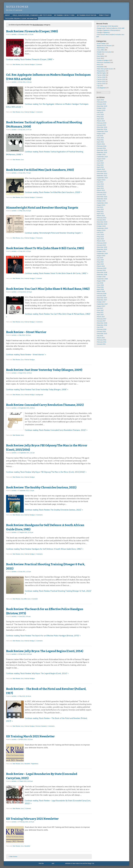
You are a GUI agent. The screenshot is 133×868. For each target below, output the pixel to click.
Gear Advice (101, 56)
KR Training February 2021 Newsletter (32, 819)
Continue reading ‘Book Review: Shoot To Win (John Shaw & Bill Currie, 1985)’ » (56, 273)
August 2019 (101, 256)
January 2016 (102, 331)
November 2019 (102, 249)
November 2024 (102, 129)
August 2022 (101, 180)
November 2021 (102, 199)
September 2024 (103, 131)
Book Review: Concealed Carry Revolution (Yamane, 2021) (45, 405)
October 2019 (101, 251)
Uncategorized (39, 395)
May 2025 (100, 117)
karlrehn (14, 34)
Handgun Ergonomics (104, 32)
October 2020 (101, 226)
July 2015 (100, 336)
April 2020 (101, 239)
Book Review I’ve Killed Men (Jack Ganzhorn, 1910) (40, 170)
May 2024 (100, 140)
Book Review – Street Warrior (26, 332)
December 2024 (102, 127)
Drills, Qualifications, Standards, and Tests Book (32, 15)
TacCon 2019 (101, 77)
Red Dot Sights (102, 73)
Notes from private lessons (105, 69)
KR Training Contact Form (64, 15)
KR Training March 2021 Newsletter (30, 736)
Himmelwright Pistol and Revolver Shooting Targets (42, 208)
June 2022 (101, 184)
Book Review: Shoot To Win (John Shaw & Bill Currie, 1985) (45, 248)
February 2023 (102, 171)
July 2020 (100, 232)
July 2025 (100, 112)
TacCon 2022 (101, 81)
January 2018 (102, 296)
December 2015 (102, 333)
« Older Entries (13, 856)
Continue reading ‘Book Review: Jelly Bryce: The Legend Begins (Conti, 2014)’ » (37, 673)
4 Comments (39, 112)
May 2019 (100, 262)
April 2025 (101, 119)
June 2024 (101, 138)
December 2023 (102, 150)
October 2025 (101, 108)
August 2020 (101, 230)
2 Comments (39, 238)
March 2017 (101, 317)
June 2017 (100, 310)
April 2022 (101, 188)
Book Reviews (16, 64)
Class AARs (24, 599)
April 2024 (101, 142)
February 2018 (102, 293)
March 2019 (101, 266)
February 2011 (102, 342)
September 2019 (102, 253)
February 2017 (102, 319)
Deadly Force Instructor (104, 52)
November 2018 (102, 274)
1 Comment (39, 64)
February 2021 (102, 218)
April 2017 (100, 315)
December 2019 (102, 247)
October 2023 (101, 154)
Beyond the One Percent (104, 46)
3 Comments (39, 197)
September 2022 (103, 178)
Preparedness (35, 764)
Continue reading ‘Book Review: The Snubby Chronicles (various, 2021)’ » (54, 510)
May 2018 (100, 287)
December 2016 (102, 323)
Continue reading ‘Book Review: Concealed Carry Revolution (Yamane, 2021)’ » (56, 430)
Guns (22, 64)
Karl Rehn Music (60, 863)
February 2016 (102, 329)
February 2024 (102, 146)
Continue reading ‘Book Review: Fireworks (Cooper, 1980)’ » (30, 59)
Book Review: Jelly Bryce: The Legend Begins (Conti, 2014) (45, 651)
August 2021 (101, 205)
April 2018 (101, 289)
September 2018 (103, 279)
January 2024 (102, 148)
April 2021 (100, 213)
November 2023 (102, 152)
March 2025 (101, 121)
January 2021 (101, 220)
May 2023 (100, 165)
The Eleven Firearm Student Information (21, 18)
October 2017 (101, 302)
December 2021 (102, 197)
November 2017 (102, 300)
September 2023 (102, 157)
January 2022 (102, 194)
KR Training (48, 863)
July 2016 (100, 327)
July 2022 (100, 182)
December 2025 (102, 106)
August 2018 (101, 281)
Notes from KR (17, 7)
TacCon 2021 (101, 79)
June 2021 (100, 209)
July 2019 (100, 258)
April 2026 (101, 100)
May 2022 (100, 186)
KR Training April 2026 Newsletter (108, 26)
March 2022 (101, 190)
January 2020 (102, 245)
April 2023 (100, 167)
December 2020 (102, 222)
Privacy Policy (104, 15)
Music (99, 65)
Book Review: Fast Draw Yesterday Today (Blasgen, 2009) (44, 370)
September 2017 (102, 304)
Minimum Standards (41, 726)
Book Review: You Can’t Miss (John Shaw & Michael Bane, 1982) (48, 289)
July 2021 (100, 207)
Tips (99, 86)
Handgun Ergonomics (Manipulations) (109, 30)
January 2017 (101, 321)
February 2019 (102, 268)
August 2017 (101, 306)
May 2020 (100, 237)
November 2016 (102, 325)
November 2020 (102, 224)
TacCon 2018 (101, 75)
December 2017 (102, 298)
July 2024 (100, 136)
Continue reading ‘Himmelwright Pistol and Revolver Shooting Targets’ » (54, 233)
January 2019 (101, 270)
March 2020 (101, 241)
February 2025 (102, 123)
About (8, 15)
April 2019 (100, 264)
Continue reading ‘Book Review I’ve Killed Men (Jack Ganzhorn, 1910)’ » (53, 192)
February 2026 (102, 102)
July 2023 (100, 161)
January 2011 (101, 344)
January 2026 (102, 104)
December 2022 (102, 173)
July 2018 (100, 283)
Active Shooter (101, 43)
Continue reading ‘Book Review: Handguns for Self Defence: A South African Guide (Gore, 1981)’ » (45, 549)
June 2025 (101, 114)
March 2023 (101, 169)
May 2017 (100, 312)
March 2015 (101, 338)
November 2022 (102, 176)
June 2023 (100, 163)
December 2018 (102, 272)
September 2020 (103, 228)
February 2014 (102, 340)
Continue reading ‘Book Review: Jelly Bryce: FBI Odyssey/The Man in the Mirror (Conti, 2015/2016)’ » (46, 472)
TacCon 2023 (101, 83)
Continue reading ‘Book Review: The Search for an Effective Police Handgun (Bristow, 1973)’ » (43, 636)
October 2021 (101, 201)
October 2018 (101, 277)
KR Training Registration (87, 15)
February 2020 (102, 243)
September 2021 (102, 203)
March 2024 (101, 144)
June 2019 (100, 260)
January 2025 (102, 125)
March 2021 (101, 216)
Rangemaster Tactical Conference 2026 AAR (111, 28)
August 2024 (101, 133)
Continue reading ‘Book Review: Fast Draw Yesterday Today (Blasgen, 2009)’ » (37, 389)
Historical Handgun (30, 64)
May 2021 (100, 211)
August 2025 (101, 110)
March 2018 (101, 291)
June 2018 (101, 285)
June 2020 (101, 234)
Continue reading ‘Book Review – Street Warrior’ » (26, 354)
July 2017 (100, 308)
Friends (99, 54)
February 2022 (102, 192)
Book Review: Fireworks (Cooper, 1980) (32, 31)
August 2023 (101, 159)
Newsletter (27, 764)
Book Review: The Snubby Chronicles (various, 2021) (41, 487)
